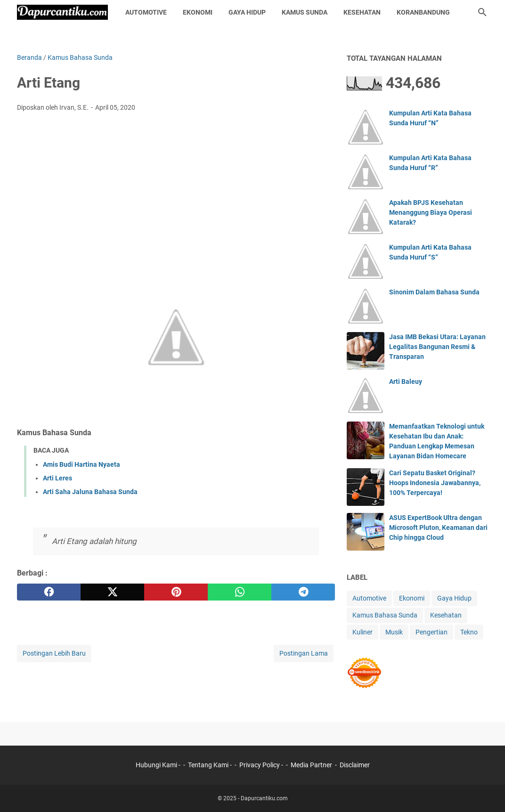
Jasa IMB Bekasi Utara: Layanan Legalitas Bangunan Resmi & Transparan (437, 347)
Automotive (146, 12)
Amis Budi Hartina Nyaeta (81, 464)
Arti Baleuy (406, 382)
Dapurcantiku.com (264, 798)
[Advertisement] (176, 190)
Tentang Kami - (211, 765)
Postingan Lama (304, 653)
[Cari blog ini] (482, 12)
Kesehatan (362, 12)
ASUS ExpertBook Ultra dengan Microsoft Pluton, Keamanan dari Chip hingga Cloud (438, 528)
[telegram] (303, 592)
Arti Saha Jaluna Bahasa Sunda (90, 492)
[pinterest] (176, 592)
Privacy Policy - (262, 765)
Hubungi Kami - (159, 765)
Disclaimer (355, 765)
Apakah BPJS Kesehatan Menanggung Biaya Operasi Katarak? (431, 212)
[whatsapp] (240, 592)
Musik (394, 632)
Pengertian (432, 632)
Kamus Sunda (305, 12)
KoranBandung (423, 12)
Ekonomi (198, 12)
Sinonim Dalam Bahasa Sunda (434, 292)
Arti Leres (57, 478)
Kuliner (362, 632)
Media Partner (311, 765)
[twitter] (112, 592)
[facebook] (49, 592)
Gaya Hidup (247, 12)
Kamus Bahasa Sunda (385, 615)
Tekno (469, 632)
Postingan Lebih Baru (54, 653)
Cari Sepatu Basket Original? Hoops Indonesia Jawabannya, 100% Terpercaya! (435, 483)
